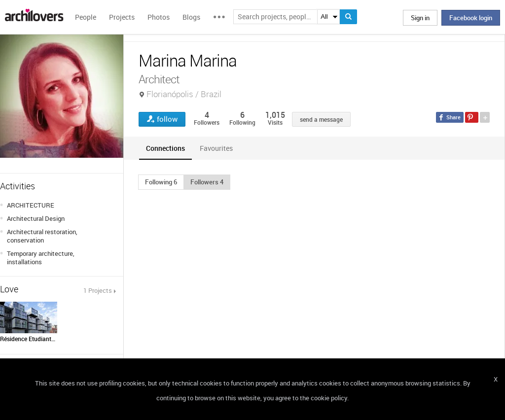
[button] (161, 182)
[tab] (165, 148)
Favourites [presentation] (216, 148)
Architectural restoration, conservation (42, 236)
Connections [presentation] (165, 148)
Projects (122, 17)
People (86, 17)
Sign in (420, 18)
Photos (159, 17)
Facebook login (471, 18)
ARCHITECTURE (31, 205)
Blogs (191, 17)
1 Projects (98, 290)
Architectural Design (36, 218)
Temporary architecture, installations (41, 258)
